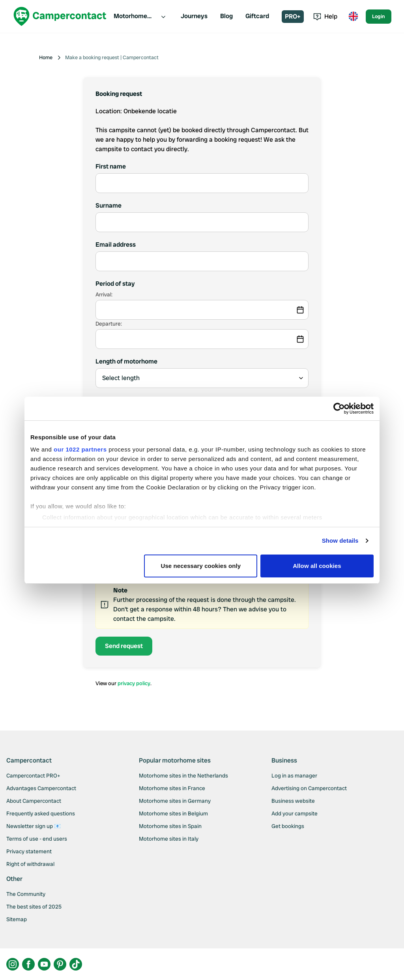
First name (111, 166)
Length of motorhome (126, 361)
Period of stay (115, 284)
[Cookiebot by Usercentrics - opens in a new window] (339, 408)
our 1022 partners (80, 449)
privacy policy (134, 683)
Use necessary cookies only (201, 566)
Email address (116, 245)
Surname (108, 205)
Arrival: (104, 294)
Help (325, 16)
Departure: (109, 324)
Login (379, 16)
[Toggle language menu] (353, 17)
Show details (340, 541)
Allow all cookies (317, 566)
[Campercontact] (60, 16)
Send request (124, 646)
